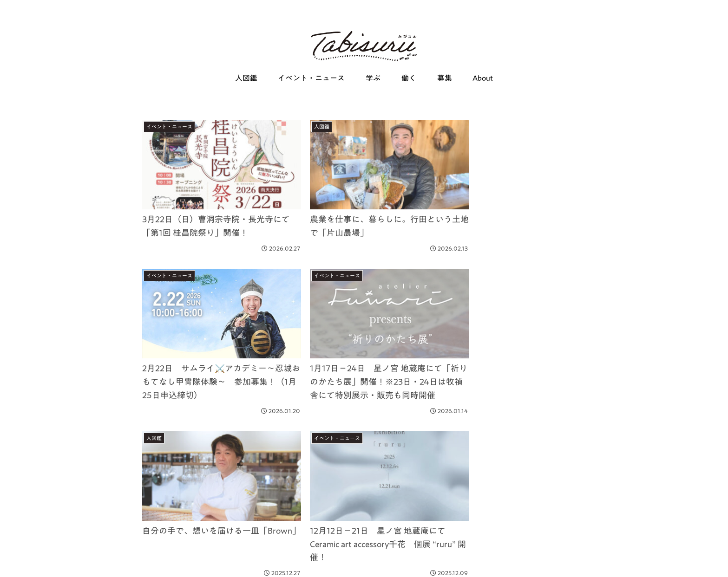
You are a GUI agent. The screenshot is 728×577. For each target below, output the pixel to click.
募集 (195, 564)
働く (172, 564)
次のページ (364, 452)
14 (389, 487)
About (220, 564)
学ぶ (150, 564)
